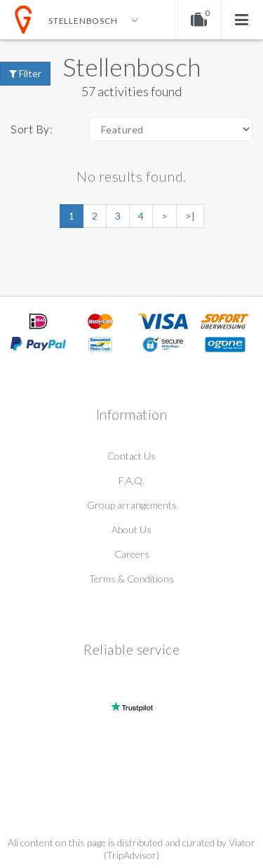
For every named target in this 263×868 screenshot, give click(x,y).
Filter (25, 73)
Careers (132, 554)
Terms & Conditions (131, 579)
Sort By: (32, 129)
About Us (131, 529)
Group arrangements (132, 505)
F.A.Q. (131, 480)
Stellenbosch (131, 67)
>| (190, 216)
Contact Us (131, 456)
